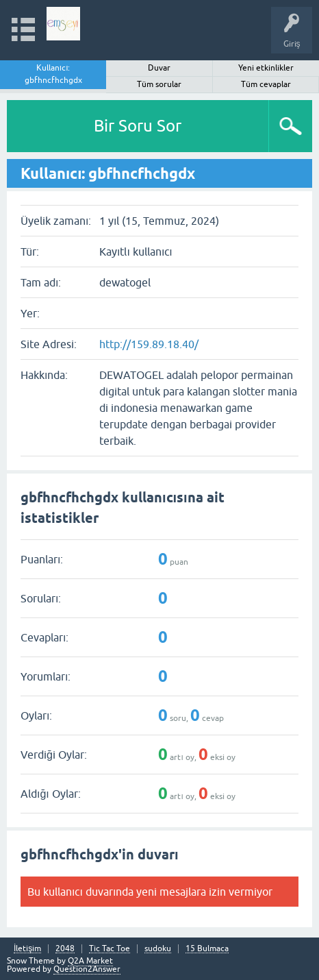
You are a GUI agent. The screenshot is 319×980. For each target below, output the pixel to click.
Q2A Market (90, 961)
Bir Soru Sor (138, 126)
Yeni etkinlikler (266, 68)
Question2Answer (87, 969)
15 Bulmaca (207, 949)
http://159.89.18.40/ (149, 344)
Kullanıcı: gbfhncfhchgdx (53, 74)
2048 (65, 949)
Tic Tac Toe (110, 949)
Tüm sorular (159, 84)
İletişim (27, 949)
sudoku (158, 949)
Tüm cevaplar (266, 84)
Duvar (159, 68)
